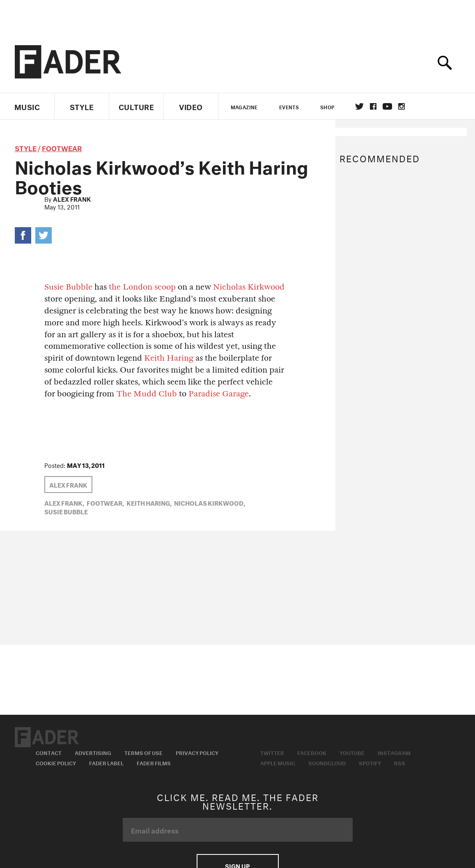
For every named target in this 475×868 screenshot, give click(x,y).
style (26, 147)
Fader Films (154, 762)
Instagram (394, 752)
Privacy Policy (197, 752)
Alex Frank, (64, 502)
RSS (400, 762)
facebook (373, 106)
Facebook (312, 752)
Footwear (62, 147)
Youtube (352, 752)
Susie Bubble (68, 287)
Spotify (370, 762)
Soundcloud (327, 762)
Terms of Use (143, 752)
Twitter (359, 106)
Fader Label (106, 762)
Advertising (93, 752)
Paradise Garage (219, 394)
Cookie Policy (56, 762)
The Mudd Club (147, 394)
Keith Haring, (149, 502)
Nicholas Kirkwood (249, 287)
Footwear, (105, 502)
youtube (387, 106)
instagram (402, 106)
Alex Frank (72, 198)
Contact (49, 752)
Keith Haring (169, 358)
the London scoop (142, 287)
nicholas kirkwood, (210, 502)
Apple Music (278, 762)
